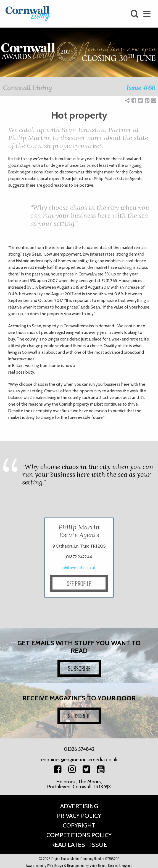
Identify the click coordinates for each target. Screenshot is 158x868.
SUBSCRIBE (79, 668)
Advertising (79, 806)
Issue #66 (141, 88)
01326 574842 (79, 749)
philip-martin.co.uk (79, 568)
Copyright (79, 825)
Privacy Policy (79, 816)
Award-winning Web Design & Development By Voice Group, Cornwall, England (79, 865)
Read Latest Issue (79, 845)
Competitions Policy (79, 835)
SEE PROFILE (79, 583)
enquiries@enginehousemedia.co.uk (79, 760)
